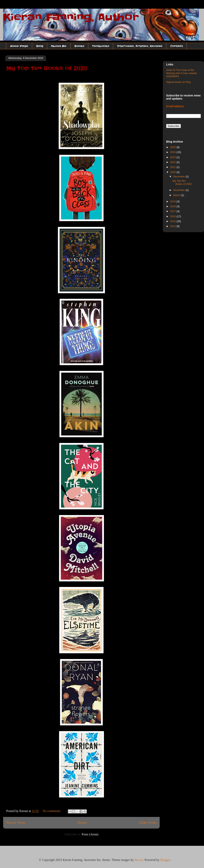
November (179, 190)
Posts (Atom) (90, 834)
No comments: (52, 811)
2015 (173, 221)
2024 (173, 152)
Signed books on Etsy (178, 82)
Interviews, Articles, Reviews (140, 46)
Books (79, 46)
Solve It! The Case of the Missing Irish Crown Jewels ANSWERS (182, 73)
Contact (177, 46)
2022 (173, 162)
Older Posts (148, 823)
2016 (173, 216)
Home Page (19, 46)
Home (82, 823)
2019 (173, 201)
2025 (173, 147)
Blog (40, 46)
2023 (173, 157)
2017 (173, 211)
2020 (173, 172)
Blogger (165, 860)
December (179, 176)
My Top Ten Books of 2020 (47, 68)
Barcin (139, 860)
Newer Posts (16, 823)
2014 (173, 226)
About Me (59, 46)
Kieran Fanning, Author (71, 17)
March (177, 195)
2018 (173, 206)
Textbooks (101, 46)
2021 (173, 167)
